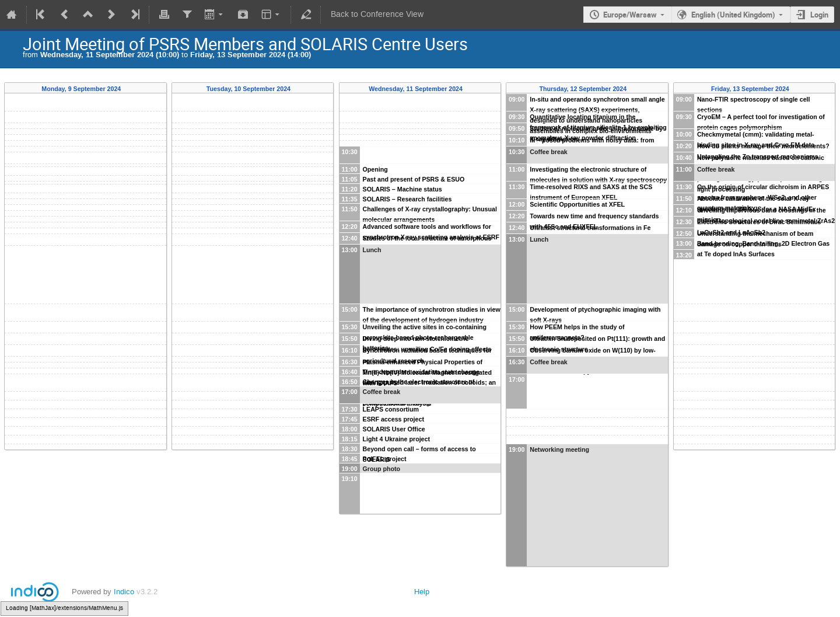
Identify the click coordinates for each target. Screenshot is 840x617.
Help (422, 592)
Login (819, 15)
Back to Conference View (377, 14)
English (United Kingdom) (733, 15)
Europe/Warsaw (630, 15)
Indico (124, 592)
